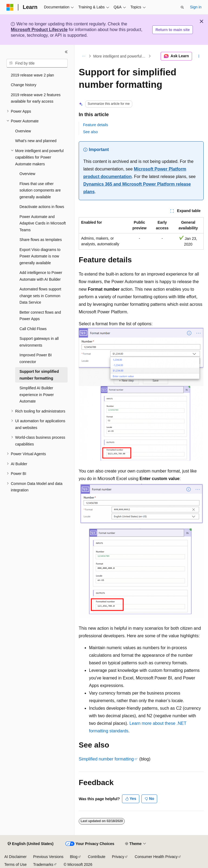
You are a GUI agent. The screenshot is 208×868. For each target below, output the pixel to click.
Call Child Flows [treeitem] (33, 329)
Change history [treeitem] (24, 85)
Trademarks (43, 864)
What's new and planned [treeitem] (36, 141)
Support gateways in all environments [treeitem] (39, 342)
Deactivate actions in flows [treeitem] (42, 207)
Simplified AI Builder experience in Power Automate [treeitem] (37, 395)
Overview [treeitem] (23, 131)
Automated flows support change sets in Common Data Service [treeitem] (40, 296)
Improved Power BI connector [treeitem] (36, 358)
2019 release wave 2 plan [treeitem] (32, 75)
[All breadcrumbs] (83, 56)
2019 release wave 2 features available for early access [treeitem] (36, 98)
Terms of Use (15, 864)
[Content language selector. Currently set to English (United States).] (30, 844)
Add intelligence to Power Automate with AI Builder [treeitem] (41, 276)
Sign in (196, 7)
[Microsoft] (10, 7)
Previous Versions (48, 857)
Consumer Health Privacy (156, 857)
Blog (74, 857)
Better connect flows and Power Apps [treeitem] (40, 316)
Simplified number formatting (106, 759)
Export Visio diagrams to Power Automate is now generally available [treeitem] (40, 256)
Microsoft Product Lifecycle (39, 30)
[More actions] (199, 56)
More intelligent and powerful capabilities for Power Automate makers (120, 56)
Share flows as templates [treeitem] (41, 240)
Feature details (96, 125)
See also (90, 132)
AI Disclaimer (15, 857)
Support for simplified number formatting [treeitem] (39, 375)
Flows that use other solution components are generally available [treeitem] (40, 190)
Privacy (118, 857)
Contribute (97, 857)
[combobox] (37, 63)
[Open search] (182, 7)
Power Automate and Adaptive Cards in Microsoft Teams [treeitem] (43, 223)
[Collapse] (66, 52)
